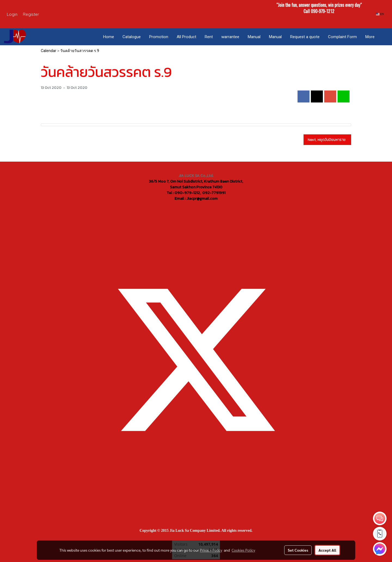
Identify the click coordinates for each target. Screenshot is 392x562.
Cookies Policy (243, 550)
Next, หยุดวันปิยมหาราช (327, 140)
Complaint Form (342, 37)
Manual (254, 37)
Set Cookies (298, 550)
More (370, 37)
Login (12, 14)
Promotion (159, 37)
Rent (209, 37)
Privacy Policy (211, 550)
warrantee (230, 37)
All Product (186, 37)
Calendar (49, 51)
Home (109, 37)
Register (31, 14)
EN (380, 14)
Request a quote (305, 37)
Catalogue (132, 37)
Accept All (327, 550)
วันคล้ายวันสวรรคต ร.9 (80, 51)
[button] (384, 37)
